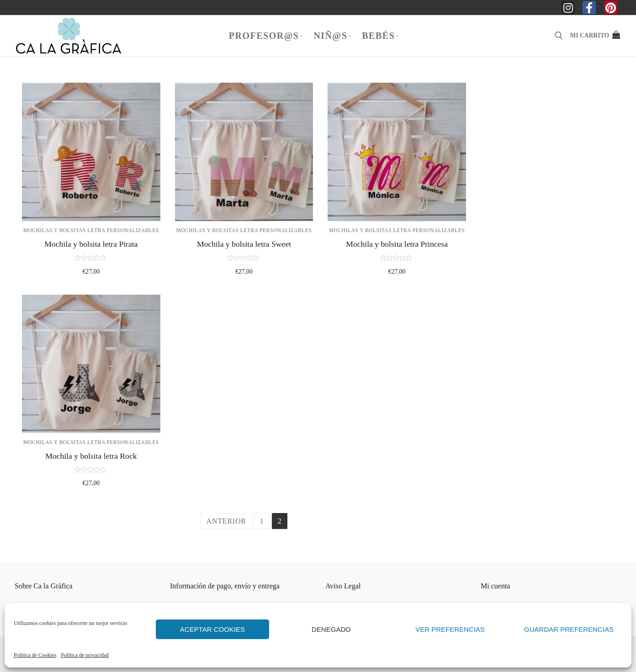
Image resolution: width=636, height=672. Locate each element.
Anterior (226, 521)
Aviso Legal (343, 586)
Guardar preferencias (569, 629)
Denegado (331, 629)
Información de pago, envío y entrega (225, 586)
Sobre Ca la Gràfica (44, 586)
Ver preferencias (450, 629)
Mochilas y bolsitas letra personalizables (91, 230)
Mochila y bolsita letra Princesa (397, 244)
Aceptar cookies (212, 629)
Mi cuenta (495, 586)
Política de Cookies (35, 655)
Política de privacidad (85, 655)
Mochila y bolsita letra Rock (91, 456)
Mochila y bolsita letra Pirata (91, 244)
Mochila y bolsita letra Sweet (244, 244)
